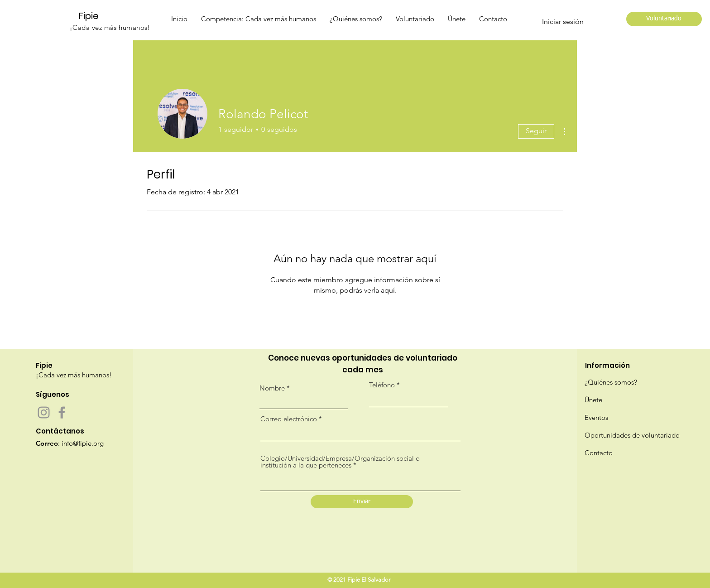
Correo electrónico (289, 419)
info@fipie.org (83, 443)
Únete (593, 400)
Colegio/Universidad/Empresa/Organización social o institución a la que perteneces (340, 462)
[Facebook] (62, 412)
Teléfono (382, 385)
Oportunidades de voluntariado (632, 435)
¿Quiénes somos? (611, 382)
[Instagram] (44, 412)
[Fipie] (93, 16)
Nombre (272, 388)
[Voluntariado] (664, 19)
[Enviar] (362, 502)
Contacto (599, 453)
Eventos (596, 417)
